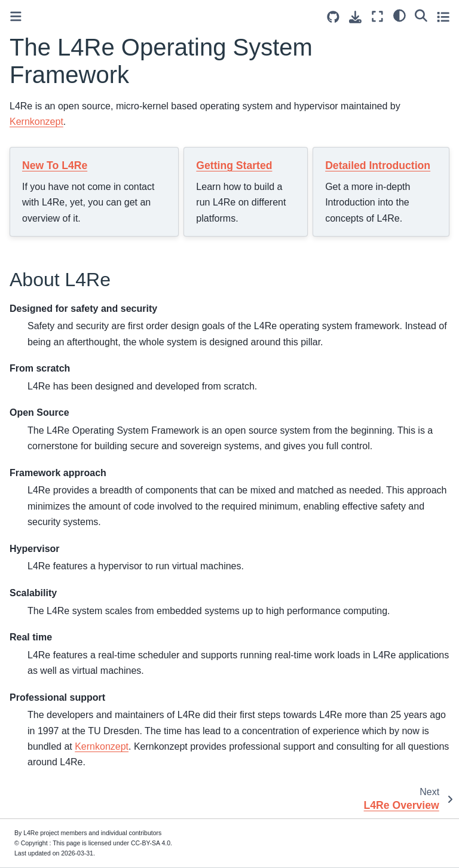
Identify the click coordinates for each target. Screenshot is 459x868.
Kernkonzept (36, 122)
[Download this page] (355, 17)
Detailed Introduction (378, 165)
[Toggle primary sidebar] (16, 16)
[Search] (421, 15)
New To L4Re (55, 165)
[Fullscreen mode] (377, 16)
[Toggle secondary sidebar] (443, 16)
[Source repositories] (333, 17)
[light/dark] (400, 15)
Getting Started (234, 165)
